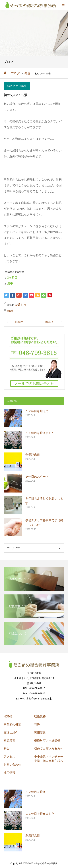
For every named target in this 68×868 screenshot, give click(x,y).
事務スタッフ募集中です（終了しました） (44, 523)
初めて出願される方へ (49, 749)
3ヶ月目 (12, 278)
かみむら (21, 304)
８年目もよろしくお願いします (44, 501)
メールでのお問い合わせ (34, 383)
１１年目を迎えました (40, 433)
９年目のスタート (37, 477)
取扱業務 (9, 741)
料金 (7, 749)
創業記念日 (33, 455)
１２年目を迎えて (37, 411)
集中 (10, 283)
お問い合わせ (12, 765)
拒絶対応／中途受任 (47, 741)
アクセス (9, 757)
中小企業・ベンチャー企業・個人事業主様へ (49, 759)
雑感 (23, 86)
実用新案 (40, 732)
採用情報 (9, 773)
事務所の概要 (12, 724)
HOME (8, 716)
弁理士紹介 (11, 732)
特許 (37, 724)
